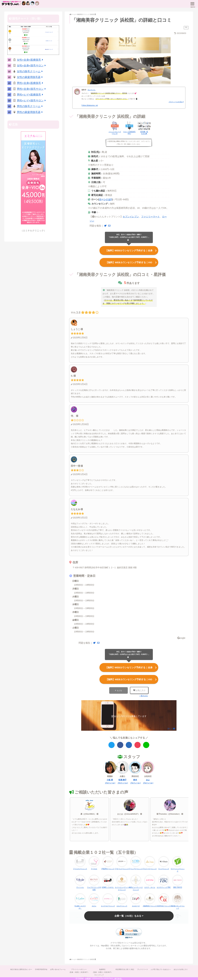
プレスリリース (143, 969)
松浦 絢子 (122, 779)
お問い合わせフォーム (58, 969)
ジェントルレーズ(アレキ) (115, 133)
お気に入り (139, 690)
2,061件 (88, 979)
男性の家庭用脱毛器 (30, 112)
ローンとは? (105, 199)
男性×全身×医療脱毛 (31, 83)
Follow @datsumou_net (90, 105)
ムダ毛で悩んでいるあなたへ (161, 969)
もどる (119, 690)
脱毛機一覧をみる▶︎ (144, 133)
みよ (148, 779)
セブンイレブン (131, 217)
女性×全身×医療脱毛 (31, 60)
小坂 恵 (110, 779)
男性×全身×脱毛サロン (32, 89)
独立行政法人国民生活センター (20, 969)
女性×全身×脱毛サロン (32, 66)
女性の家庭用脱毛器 (30, 77)
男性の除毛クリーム (30, 106)
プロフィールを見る (176, 102)
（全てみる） (118, 979)
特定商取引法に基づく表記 (125, 969)
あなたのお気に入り (181, 969)
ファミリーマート (151, 217)
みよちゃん (92, 90)
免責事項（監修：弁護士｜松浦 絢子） (102, 970)
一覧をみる (143, 695)
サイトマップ (99, 974)
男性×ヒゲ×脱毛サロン (32, 101)
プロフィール (110, 782)
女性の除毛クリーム (30, 71)
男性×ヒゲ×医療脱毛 (31, 95)
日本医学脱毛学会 (41, 969)
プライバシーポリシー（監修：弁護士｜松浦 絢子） (79, 970)
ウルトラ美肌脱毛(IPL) (129, 133)
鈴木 (135, 779)
